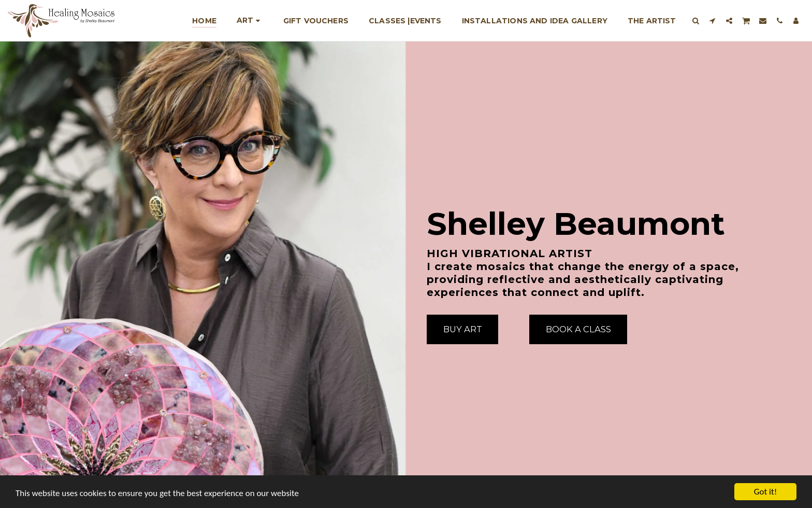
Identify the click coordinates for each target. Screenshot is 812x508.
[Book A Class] (578, 329)
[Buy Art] (462, 329)
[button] (696, 20)
